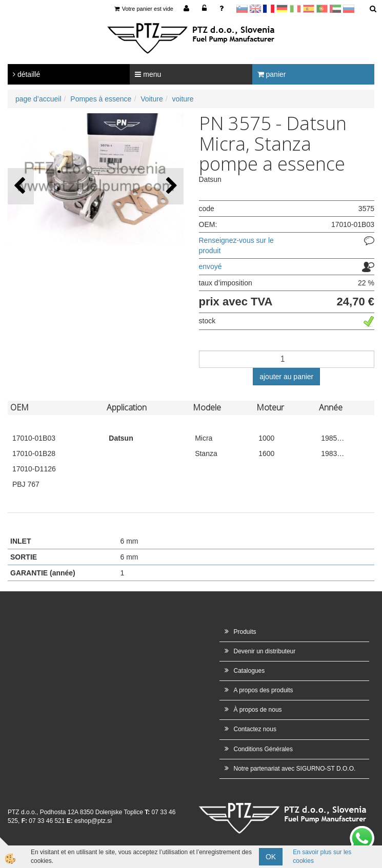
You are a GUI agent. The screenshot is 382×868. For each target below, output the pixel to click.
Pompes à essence (101, 99)
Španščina (309, 9)
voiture (183, 99)
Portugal (322, 9)
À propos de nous (258, 710)
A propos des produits (264, 690)
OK (271, 857)
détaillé (26, 74)
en (255, 9)
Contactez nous (255, 729)
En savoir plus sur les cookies (322, 856)
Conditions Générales (263, 749)
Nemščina (282, 9)
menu (148, 74)
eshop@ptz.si (93, 821)
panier (272, 74)
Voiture (152, 99)
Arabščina (335, 9)
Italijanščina (295, 9)
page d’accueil (38, 99)
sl (242, 9)
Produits (245, 632)
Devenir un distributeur (265, 651)
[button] (170, 186)
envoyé (210, 266)
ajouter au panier (286, 377)
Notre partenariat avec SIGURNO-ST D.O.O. (295, 769)
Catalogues (249, 671)
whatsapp (362, 831)
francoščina (269, 9)
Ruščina (349, 9)
